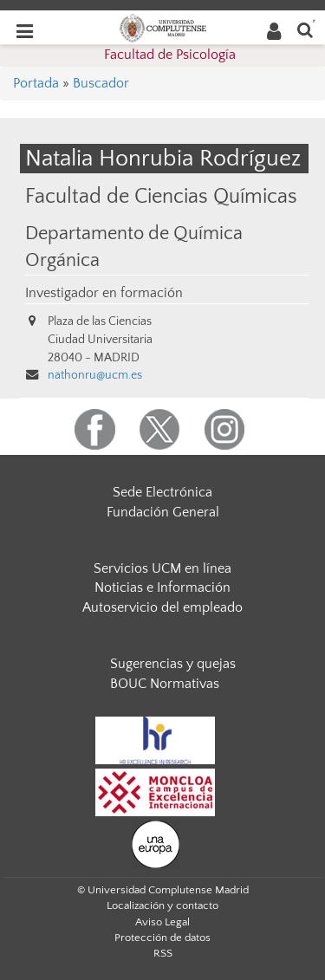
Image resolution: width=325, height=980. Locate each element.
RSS (163, 953)
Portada (36, 83)
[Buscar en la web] (305, 29)
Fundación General (163, 512)
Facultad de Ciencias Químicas (161, 196)
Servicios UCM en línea (162, 568)
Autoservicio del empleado (162, 607)
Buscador (101, 83)
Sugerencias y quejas (173, 664)
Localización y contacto (162, 905)
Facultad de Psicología (170, 55)
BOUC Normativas (165, 684)
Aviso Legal (162, 922)
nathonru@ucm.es (95, 375)
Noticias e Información (162, 587)
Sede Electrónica (162, 492)
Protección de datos (162, 938)
